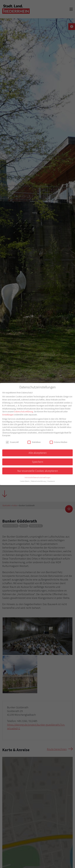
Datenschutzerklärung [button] (38, 481)
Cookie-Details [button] (25, 481)
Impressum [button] (51, 481)
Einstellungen (8, 415)
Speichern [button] (38, 462)
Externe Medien (58, 442)
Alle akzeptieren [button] (38, 453)
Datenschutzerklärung (24, 412)
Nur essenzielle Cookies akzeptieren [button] (38, 471)
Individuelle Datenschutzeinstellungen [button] (37, 478)
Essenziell (12, 442)
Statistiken (34, 442)
